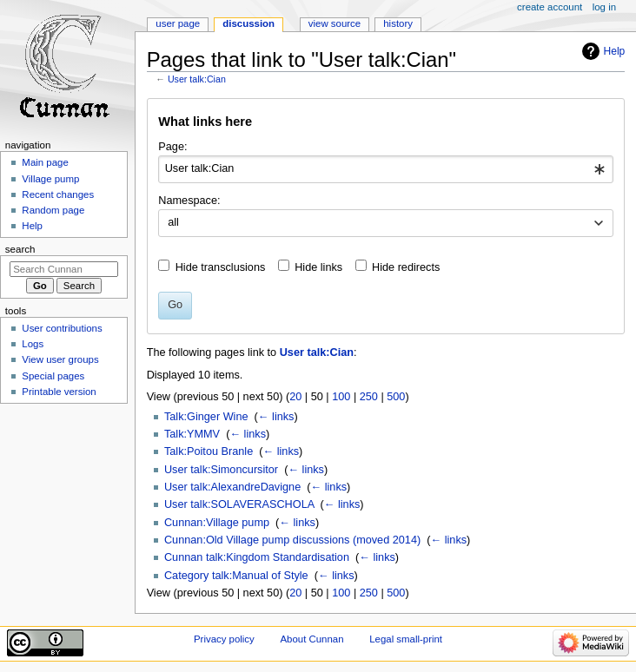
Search (20, 249)
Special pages (53, 376)
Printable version (59, 392)
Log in (604, 7)
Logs (33, 344)
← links (276, 417)
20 (295, 397)
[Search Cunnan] (64, 269)
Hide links (318, 267)
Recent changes (58, 194)
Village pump (50, 179)
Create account (550, 7)
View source (335, 23)
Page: (172, 147)
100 (341, 397)
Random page (53, 210)
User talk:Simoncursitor (221, 470)
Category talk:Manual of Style (236, 576)
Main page (45, 162)
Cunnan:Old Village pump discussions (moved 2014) (292, 540)
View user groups (60, 359)
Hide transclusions (221, 267)
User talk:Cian (197, 79)
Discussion (248, 23)
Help (615, 51)
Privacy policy (224, 639)
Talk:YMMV (192, 434)
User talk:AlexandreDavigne (232, 487)
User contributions (62, 328)
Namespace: (189, 201)
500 (396, 397)
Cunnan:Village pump (217, 523)
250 (369, 397)
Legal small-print (406, 639)
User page (178, 23)
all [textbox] (173, 222)
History (398, 23)
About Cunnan (311, 639)
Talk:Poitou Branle (209, 451)
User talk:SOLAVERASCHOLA (239, 504)
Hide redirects (406, 267)
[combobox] (385, 169)
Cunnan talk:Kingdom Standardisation (257, 557)
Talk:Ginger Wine (206, 417)
